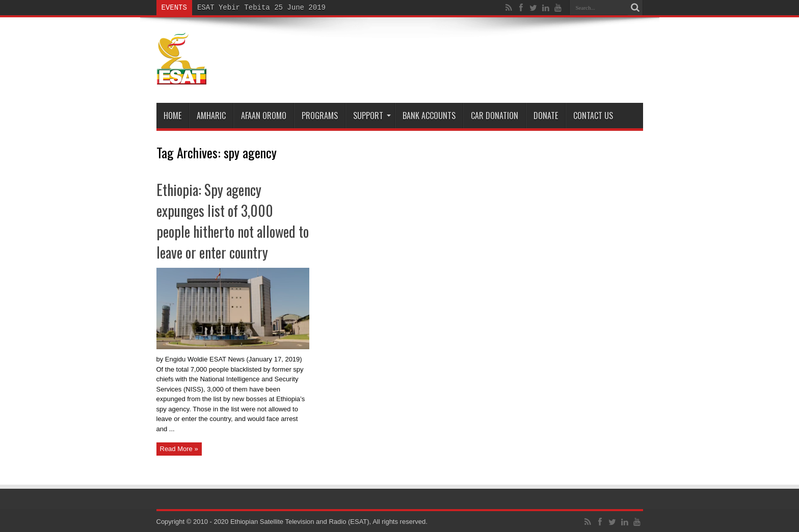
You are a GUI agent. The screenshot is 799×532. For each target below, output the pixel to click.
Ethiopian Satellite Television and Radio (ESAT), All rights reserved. (329, 522)
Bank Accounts (429, 116)
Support (372, 116)
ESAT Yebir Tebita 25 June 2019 (261, 7)
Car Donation (495, 116)
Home (172, 116)
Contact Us (593, 116)
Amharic (211, 116)
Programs (320, 116)
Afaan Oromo (264, 116)
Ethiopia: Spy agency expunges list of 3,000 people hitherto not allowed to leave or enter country (233, 221)
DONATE (546, 116)
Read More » (179, 449)
